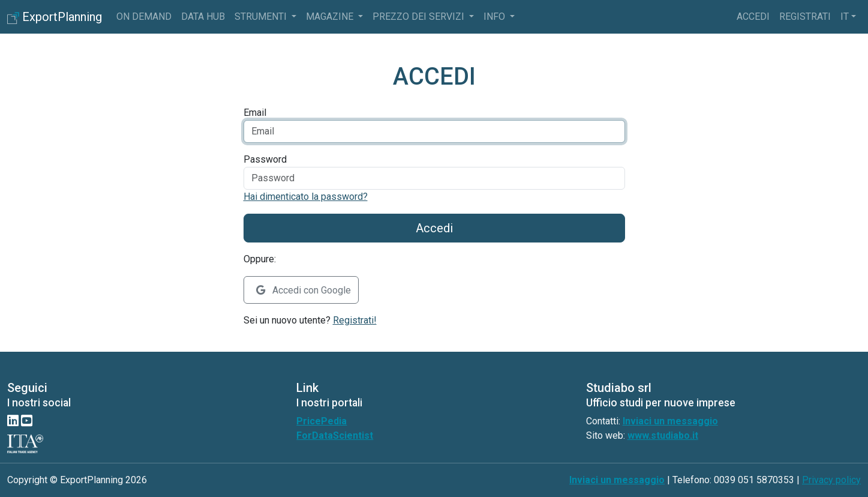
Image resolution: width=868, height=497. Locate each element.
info (495, 17)
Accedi (753, 17)
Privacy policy (831, 480)
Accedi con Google (304, 290)
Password (265, 159)
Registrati (805, 17)
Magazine (331, 17)
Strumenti (262, 17)
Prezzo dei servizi (420, 17)
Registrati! (355, 320)
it (845, 17)
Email (255, 113)
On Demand (144, 17)
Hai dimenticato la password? (306, 197)
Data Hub (203, 17)
